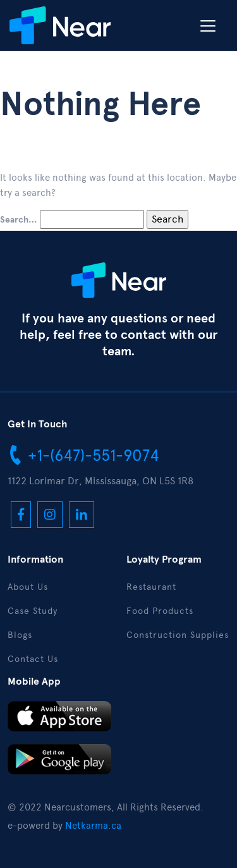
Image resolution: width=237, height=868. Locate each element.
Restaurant (151, 587)
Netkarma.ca (93, 826)
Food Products (160, 611)
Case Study (33, 611)
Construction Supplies (178, 635)
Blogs (20, 635)
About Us (28, 587)
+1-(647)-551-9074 (83, 455)
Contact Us (33, 659)
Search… (19, 220)
